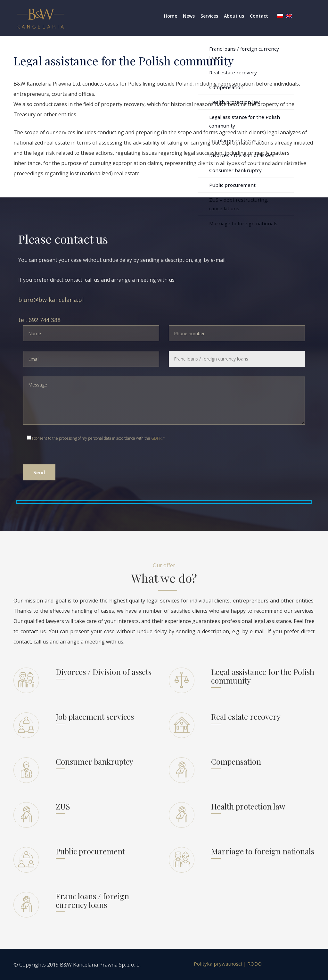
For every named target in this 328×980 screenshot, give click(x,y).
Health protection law (248, 806)
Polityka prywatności (218, 964)
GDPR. (157, 438)
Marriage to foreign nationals (263, 851)
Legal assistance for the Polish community (263, 676)
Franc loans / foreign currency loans (92, 900)
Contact (259, 16)
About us (234, 16)
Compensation (236, 761)
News (189, 16)
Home (171, 16)
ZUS (63, 806)
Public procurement (90, 851)
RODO (255, 964)
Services (209, 16)
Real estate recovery (246, 717)
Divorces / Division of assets (104, 672)
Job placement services (95, 717)
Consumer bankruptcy (94, 761)
